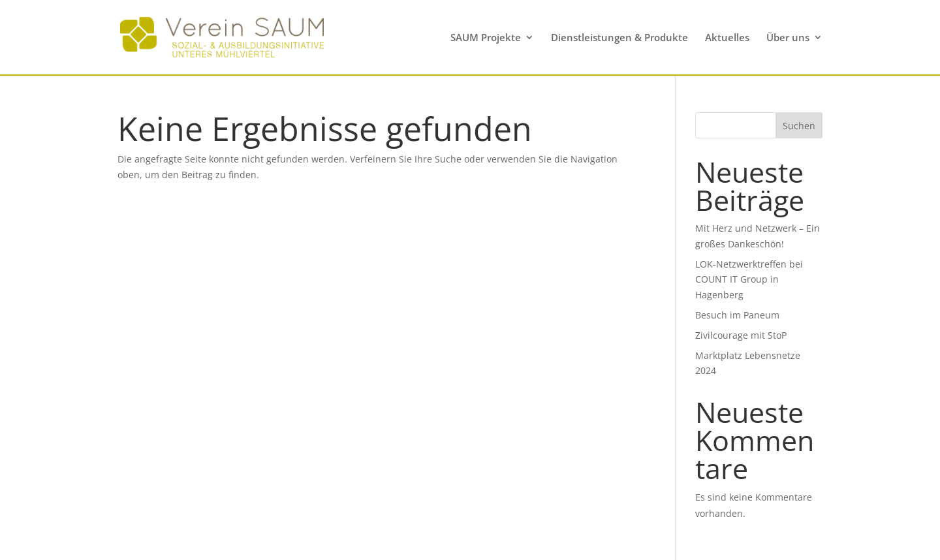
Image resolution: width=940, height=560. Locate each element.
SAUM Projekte (486, 38)
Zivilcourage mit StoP (741, 335)
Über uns (788, 38)
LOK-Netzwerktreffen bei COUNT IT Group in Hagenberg (749, 280)
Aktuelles (727, 38)
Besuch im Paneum (737, 315)
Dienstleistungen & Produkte (619, 38)
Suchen (799, 126)
